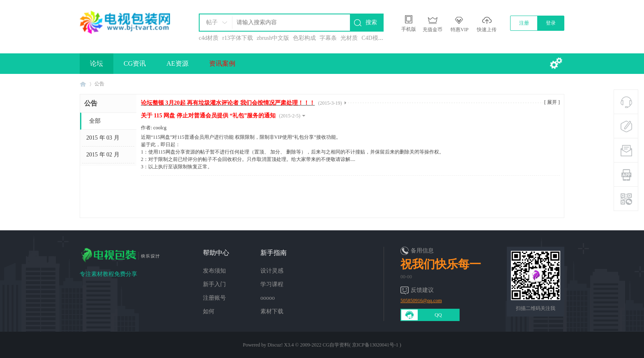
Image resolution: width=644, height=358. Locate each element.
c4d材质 (209, 38)
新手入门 (214, 284)
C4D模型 (373, 38)
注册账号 (214, 298)
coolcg (160, 128)
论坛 (97, 63)
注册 (524, 23)
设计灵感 (272, 271)
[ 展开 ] (552, 102)
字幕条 (328, 38)
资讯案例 (222, 63)
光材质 (349, 38)
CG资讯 (135, 63)
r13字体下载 (238, 38)
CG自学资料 (336, 345)
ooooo (268, 298)
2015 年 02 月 (103, 155)
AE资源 (177, 63)
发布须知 (214, 271)
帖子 (212, 22)
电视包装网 (83, 84)
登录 (551, 23)
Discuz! (275, 345)
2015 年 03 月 (103, 138)
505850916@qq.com (421, 301)
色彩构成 (304, 38)
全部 (95, 121)
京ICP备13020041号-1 (375, 345)
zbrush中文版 (273, 38)
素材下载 (272, 311)
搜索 (371, 22)
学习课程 (272, 284)
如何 (209, 311)
